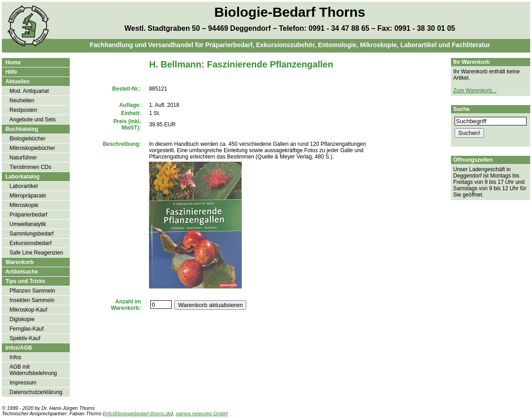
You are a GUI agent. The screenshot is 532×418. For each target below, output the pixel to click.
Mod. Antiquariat (29, 91)
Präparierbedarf (28, 215)
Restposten (23, 110)
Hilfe (11, 72)
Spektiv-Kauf (25, 338)
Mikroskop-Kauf (28, 310)
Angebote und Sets (33, 120)
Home (13, 62)
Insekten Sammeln (32, 300)
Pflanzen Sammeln (32, 291)
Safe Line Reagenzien (36, 253)
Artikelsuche (22, 272)
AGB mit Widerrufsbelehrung (33, 370)
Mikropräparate (28, 196)
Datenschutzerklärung (36, 392)
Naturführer (23, 158)
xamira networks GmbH (202, 413)
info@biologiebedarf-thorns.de (138, 413)
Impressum (23, 383)
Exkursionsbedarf (31, 243)
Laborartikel (24, 186)
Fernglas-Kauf (26, 329)
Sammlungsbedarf (31, 234)
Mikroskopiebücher (32, 148)
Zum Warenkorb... (475, 91)
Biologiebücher (27, 139)
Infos (15, 357)
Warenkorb (19, 262)
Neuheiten (22, 101)
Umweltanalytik (28, 224)
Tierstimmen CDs (30, 167)
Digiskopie (22, 319)
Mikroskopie (24, 205)
